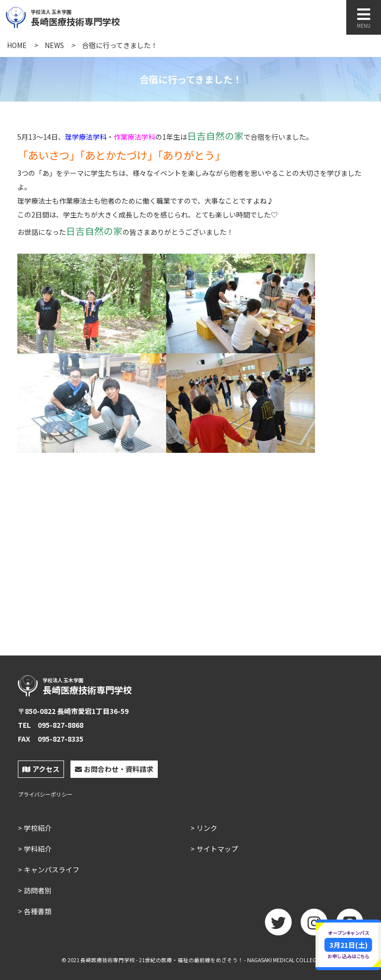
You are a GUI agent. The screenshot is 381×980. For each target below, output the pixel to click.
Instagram (314, 926)
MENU (364, 18)
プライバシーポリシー (45, 794)
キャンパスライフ (52, 870)
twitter (278, 926)
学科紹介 (38, 849)
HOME (17, 45)
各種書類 (38, 911)
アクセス (41, 769)
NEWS (54, 45)
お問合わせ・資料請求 (114, 769)
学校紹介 (38, 828)
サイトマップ (217, 849)
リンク (207, 828)
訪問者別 (38, 890)
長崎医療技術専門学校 (98, 16)
